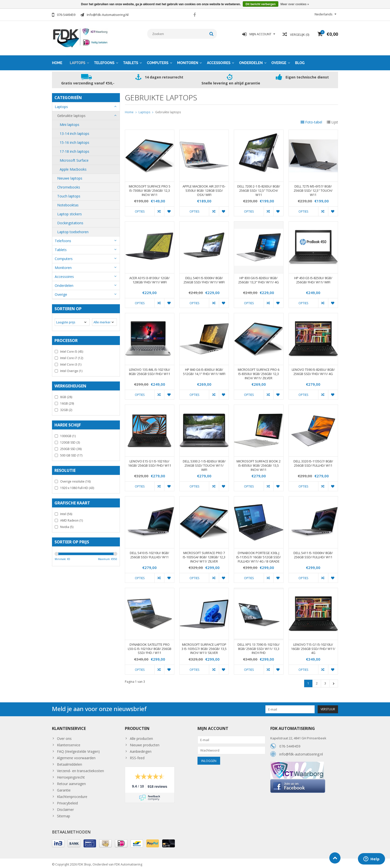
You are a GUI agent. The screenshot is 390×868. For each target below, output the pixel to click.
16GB (67, 401)
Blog (300, 60)
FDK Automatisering (128, 862)
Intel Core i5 (72, 349)
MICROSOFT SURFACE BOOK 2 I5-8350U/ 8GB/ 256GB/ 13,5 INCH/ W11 (259, 463)
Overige (279, 60)
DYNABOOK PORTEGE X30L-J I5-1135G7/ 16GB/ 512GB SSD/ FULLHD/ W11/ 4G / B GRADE (259, 555)
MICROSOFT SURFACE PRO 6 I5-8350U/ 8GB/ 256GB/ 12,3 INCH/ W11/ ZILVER (259, 371)
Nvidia (67, 524)
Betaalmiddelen (70, 762)
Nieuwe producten (145, 742)
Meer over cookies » (295, 4)
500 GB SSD (71, 453)
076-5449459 (290, 743)
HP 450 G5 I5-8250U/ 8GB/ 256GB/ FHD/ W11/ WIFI (313, 278)
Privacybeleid (67, 801)
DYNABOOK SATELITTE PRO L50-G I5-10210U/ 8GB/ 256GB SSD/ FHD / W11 (150, 646)
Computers (158, 60)
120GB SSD (70, 440)
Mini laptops (70, 122)
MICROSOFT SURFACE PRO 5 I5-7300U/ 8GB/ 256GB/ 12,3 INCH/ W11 (150, 188)
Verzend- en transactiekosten (80, 768)
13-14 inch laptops (74, 131)
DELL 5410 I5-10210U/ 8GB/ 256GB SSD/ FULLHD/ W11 (149, 553)
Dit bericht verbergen (261, 4)
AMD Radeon (72, 518)
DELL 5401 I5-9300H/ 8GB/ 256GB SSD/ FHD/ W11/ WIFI (204, 278)
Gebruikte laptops (71, 113)
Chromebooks (69, 185)
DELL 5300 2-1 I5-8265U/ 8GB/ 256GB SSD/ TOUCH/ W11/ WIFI (204, 463)
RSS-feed (137, 755)
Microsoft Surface (74, 158)
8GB (66, 395)
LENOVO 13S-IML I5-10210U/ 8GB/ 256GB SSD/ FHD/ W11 (149, 369)
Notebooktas (68, 203)
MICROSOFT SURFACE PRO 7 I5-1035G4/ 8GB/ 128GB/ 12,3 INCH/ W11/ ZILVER (204, 555)
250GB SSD (71, 446)
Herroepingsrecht (71, 775)
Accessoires (219, 60)
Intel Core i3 (71, 362)
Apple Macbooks (73, 167)
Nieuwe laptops (70, 176)
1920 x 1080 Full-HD (77, 485)
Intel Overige (71, 368)
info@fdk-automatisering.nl (301, 751)
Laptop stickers (70, 211)
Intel (66, 511)
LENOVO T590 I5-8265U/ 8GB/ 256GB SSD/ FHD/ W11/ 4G (313, 369)
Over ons (64, 736)
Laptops (78, 60)
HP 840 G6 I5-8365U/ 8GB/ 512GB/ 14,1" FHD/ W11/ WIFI (204, 369)
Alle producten (141, 736)
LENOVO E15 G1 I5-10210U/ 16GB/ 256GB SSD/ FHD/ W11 (150, 461)
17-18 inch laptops (74, 149)
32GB (66, 407)
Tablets (131, 60)
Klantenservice (69, 742)
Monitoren (188, 60)
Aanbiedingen (141, 749)
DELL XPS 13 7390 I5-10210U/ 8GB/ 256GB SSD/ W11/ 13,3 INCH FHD (259, 646)
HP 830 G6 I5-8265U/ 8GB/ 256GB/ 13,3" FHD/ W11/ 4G (259, 278)
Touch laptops (69, 194)
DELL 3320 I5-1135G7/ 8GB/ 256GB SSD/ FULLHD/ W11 (313, 461)
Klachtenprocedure (72, 794)
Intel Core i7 (72, 356)
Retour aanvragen (71, 781)
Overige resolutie (75, 479)
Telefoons (104, 60)
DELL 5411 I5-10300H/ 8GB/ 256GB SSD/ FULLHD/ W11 (313, 553)
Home (57, 60)
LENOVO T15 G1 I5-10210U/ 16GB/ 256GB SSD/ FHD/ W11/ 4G (313, 646)
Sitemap (64, 813)
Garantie (64, 788)
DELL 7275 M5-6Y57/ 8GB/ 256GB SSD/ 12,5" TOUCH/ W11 (313, 188)
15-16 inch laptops (74, 140)
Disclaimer (65, 807)
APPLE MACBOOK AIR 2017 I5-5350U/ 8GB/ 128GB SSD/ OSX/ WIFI (204, 188)
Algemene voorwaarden (76, 755)
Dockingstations (70, 220)
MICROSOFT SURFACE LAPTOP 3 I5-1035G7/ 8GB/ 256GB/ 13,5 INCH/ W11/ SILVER (204, 646)
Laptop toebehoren (73, 229)
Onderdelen (251, 60)
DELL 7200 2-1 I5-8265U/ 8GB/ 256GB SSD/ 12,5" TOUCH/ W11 (259, 188)
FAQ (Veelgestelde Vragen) (78, 749)
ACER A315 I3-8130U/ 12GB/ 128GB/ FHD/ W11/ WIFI (149, 278)
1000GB (68, 434)
